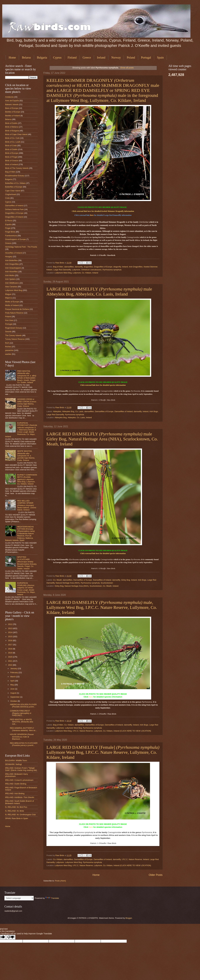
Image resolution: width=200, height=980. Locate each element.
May (12, 685)
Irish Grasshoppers (13, 268)
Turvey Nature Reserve (15, 339)
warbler (8, 354)
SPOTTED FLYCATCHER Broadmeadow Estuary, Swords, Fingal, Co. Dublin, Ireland (27, 563)
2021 (10, 661)
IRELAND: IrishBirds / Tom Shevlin (20, 797)
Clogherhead (11, 194)
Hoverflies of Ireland (14, 253)
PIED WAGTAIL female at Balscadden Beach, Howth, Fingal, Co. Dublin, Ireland (27, 377)
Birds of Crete (11, 146)
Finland (72, 57)
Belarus (26, 57)
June (13, 689)
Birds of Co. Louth (13, 142)
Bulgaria (42, 57)
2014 (10, 632)
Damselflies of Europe (104, 411)
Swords (8, 332)
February (14, 672)
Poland (131, 57)
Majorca (9, 298)
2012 (10, 624)
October (14, 701)
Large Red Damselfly (62, 270)
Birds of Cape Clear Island (16, 134)
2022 (10, 665)
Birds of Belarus (12, 127)
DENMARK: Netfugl (13, 764)
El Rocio (9, 221)
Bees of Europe (12, 108)
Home (12, 57)
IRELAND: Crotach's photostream (19, 780)
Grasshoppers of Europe (15, 239)
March (13, 677)
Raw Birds (60, 263)
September (15, 697)
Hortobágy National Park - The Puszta (21, 247)
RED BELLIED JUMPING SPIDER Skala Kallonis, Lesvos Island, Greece (27, 505)
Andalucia (9, 97)
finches (8, 347)
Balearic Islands (12, 104)
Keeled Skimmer (151, 267)
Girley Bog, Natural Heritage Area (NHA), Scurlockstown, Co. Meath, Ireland (87, 586)
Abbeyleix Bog (68, 411)
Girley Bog (126, 580)
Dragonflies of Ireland (14, 217)
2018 (10, 649)
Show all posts (127, 68)
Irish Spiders (10, 279)
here (89, 211)
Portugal (146, 57)
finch (7, 343)
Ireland (101, 57)
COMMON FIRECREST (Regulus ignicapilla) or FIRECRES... (21, 713)
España (8, 224)
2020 (10, 657)
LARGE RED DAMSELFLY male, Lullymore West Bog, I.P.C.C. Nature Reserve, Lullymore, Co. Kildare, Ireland (102, 607)
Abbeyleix (57, 411)
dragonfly (117, 267)
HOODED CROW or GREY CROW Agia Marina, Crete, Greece (27, 403)
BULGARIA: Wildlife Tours (16, 760)
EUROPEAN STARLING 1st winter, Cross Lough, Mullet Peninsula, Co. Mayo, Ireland (26, 589)
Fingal (8, 228)
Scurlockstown (107, 583)
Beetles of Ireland (12, 116)
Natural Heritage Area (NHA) (68, 583)
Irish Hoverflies (11, 272)
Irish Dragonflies (136, 267)
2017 (10, 645)
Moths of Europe (12, 302)
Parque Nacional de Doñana (17, 309)
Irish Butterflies (11, 260)
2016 (10, 640)
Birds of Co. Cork (12, 138)
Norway (116, 57)
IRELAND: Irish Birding (15, 793)
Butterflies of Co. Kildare (15, 183)
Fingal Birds (10, 232)
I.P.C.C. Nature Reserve (132, 859)
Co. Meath (57, 580)
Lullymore (76, 270)
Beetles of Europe (13, 112)
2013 (10, 628)
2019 (10, 653)
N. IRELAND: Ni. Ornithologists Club (20, 815)
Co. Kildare (69, 725)
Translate (52, 898)
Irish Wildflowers (12, 283)
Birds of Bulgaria (12, 131)
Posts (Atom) (60, 881)
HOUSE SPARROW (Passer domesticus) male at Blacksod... (22, 737)
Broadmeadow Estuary (15, 176)
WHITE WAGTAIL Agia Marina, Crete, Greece (26, 456)
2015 (10, 637)
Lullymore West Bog (73, 728)
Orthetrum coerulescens (91, 270)
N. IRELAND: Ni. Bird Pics (16, 807)
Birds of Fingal (11, 157)
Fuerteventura (11, 236)
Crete (7, 198)
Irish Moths (10, 275)
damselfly (79, 267)
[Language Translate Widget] (19, 898)
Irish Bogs (154, 411)
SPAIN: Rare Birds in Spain (17, 818)
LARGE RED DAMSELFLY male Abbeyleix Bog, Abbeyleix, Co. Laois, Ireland (99, 291)
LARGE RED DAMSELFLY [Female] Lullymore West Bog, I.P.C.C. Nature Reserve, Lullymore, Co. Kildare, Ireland (103, 752)
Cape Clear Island (13, 191)
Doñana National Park (14, 209)
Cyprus (57, 57)
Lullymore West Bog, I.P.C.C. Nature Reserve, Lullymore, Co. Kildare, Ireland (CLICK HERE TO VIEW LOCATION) (103, 731)
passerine (9, 350)
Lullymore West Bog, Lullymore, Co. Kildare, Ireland (76, 273)
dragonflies (88, 267)
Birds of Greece (12, 161)
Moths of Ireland (12, 305)
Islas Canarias (11, 287)
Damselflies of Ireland (124, 411)
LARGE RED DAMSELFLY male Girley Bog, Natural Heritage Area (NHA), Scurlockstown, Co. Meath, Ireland (102, 439)
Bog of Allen (58, 267)
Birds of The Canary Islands (17, 168)
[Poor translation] (11, 937)
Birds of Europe (12, 153)
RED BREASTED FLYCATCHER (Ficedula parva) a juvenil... (24, 744)
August (14, 693)
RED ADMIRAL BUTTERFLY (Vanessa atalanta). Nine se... (23, 729)
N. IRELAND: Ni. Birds (15, 811)
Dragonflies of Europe (103, 267)
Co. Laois (79, 411)
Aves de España (12, 101)
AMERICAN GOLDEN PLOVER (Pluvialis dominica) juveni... (23, 706)
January (14, 668)
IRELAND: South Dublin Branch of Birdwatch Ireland (19, 802)
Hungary (9, 257)
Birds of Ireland (12, 164)
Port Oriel (9, 320)
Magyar (8, 294)
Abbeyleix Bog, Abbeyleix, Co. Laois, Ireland (73, 417)
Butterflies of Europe (14, 187)
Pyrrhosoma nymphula (112, 270)
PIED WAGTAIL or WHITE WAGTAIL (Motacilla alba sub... (21, 722)
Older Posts (156, 875)
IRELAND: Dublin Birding (16, 784)
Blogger (129, 918)
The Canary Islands (13, 335)
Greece (87, 57)
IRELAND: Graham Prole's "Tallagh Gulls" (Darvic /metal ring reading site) (21, 769)
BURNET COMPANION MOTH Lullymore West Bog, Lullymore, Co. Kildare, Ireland (27, 479)
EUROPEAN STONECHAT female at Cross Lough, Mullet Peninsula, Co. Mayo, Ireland (21, 430)
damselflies (69, 267)
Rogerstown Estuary (14, 328)
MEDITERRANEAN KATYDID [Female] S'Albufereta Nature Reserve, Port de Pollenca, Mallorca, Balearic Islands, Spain (20, 534)
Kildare (49, 270)
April (12, 681)
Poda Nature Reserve (14, 313)
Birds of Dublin (11, 123)
